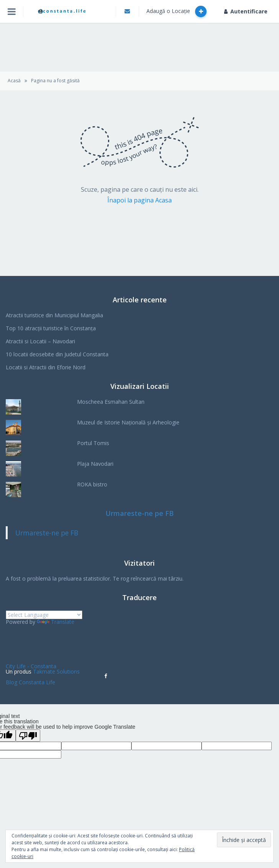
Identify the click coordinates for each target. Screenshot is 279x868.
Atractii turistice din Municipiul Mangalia (54, 315)
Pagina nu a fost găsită (55, 81)
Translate (56, 622)
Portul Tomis (93, 443)
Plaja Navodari (95, 464)
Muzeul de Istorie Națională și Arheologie (128, 422)
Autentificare (246, 11)
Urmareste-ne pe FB (139, 513)
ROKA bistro (92, 484)
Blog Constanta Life (30, 682)
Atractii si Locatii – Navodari (40, 341)
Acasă (14, 81)
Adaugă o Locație (176, 11)
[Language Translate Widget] (44, 615)
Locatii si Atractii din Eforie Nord (46, 367)
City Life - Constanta (31, 666)
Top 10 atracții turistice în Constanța (51, 328)
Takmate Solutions (56, 671)
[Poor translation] (28, 736)
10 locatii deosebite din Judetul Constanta (57, 354)
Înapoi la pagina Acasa (139, 200)
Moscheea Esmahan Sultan (111, 402)
